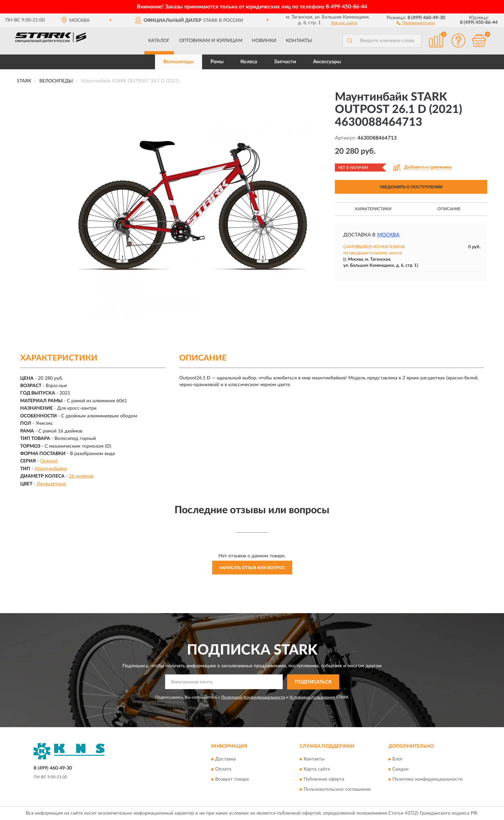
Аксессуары (327, 62)
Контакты (299, 41)
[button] (416, 23)
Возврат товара (232, 780)
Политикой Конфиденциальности (253, 697)
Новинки (264, 41)
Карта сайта (317, 770)
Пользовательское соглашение (337, 790)
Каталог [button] (159, 41)
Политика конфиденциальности (428, 780)
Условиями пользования (312, 697)
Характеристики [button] (373, 209)
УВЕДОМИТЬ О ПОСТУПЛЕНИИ (411, 187)
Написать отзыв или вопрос (252, 568)
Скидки (400, 770)
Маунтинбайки (51, 469)
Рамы (217, 62)
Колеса (249, 62)
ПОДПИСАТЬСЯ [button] (313, 682)
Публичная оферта (324, 780)
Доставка (225, 759)
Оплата (223, 770)
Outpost (49, 461)
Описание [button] (449, 209)
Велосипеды (179, 62)
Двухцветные (51, 484)
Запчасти (285, 62)
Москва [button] (388, 235)
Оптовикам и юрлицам (211, 41)
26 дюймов (81, 476)
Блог (398, 759)
